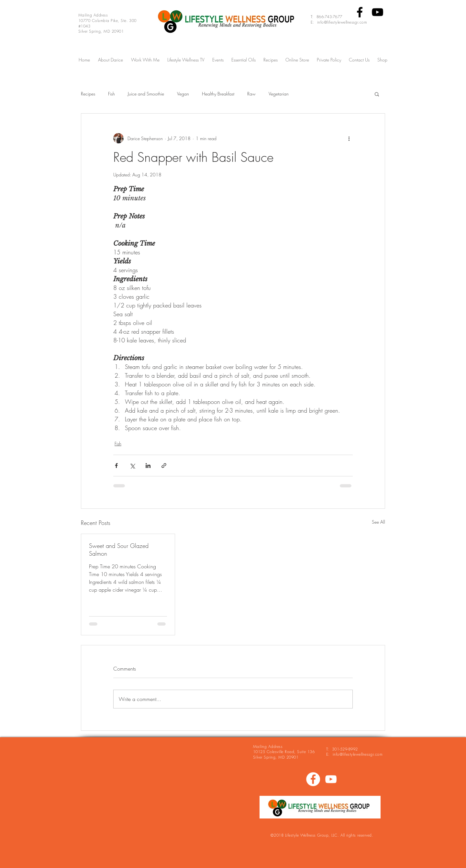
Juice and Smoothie (146, 94)
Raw (251, 94)
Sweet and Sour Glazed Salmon (119, 550)
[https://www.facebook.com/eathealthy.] (313, 779)
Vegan (183, 94)
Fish (111, 94)
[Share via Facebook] (116, 466)
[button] (377, 94)
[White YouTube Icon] (331, 779)
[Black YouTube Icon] (377, 12)
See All (378, 522)
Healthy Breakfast (218, 94)
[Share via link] (164, 466)
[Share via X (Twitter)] (132, 466)
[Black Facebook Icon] (360, 12)
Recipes (88, 94)
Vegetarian (279, 94)
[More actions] (349, 138)
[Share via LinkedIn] (148, 466)
